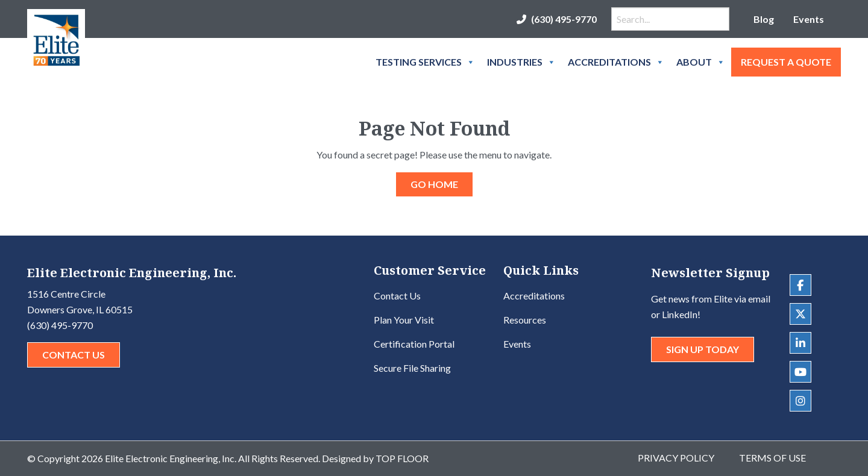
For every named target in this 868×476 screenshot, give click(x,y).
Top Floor (402, 458)
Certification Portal (414, 344)
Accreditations (616, 62)
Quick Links (541, 271)
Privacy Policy (676, 458)
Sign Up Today (703, 349)
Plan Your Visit (404, 320)
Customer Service (430, 271)
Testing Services (425, 62)
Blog (764, 19)
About (701, 62)
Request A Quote (786, 62)
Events (809, 19)
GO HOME (434, 184)
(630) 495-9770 (564, 19)
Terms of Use (772, 458)
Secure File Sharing (412, 368)
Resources (525, 320)
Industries (521, 62)
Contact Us (74, 355)
